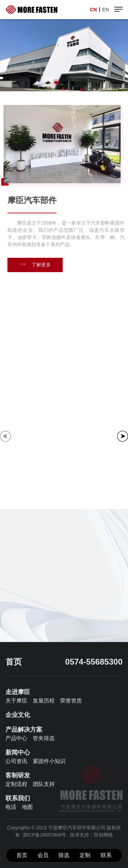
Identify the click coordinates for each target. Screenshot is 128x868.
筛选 (64, 855)
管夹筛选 (44, 738)
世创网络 (103, 835)
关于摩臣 (16, 701)
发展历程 (44, 701)
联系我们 (18, 798)
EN (106, 10)
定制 (85, 855)
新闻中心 (18, 752)
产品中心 (16, 738)
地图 (27, 807)
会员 (43, 855)
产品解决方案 (24, 730)
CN (93, 10)
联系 (106, 855)
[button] (56, 82)
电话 (11, 807)
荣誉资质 (71, 701)
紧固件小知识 (49, 761)
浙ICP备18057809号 (44, 835)
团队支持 (44, 784)
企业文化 (18, 715)
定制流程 (16, 784)
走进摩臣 (18, 692)
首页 (22, 855)
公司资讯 (16, 761)
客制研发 (18, 775)
